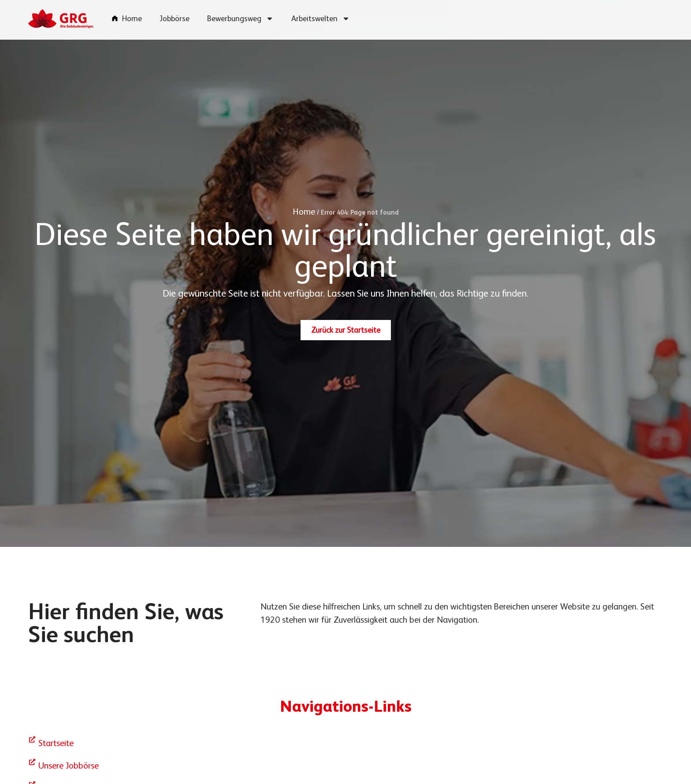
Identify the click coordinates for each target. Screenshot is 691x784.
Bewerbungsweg (240, 15)
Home (132, 15)
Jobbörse (175, 15)
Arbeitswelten (321, 15)
